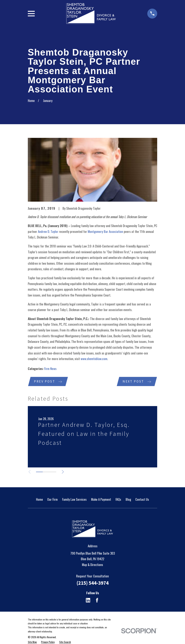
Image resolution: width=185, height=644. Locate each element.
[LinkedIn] (88, 600)
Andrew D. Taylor (48, 231)
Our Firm (52, 500)
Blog (128, 500)
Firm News (50, 369)
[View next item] (64, 472)
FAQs (118, 500)
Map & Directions (92, 565)
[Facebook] (97, 600)
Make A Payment (101, 500)
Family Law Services (74, 500)
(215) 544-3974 (93, 583)
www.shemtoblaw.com (94, 359)
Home (39, 500)
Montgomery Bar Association (105, 231)
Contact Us (142, 500)
